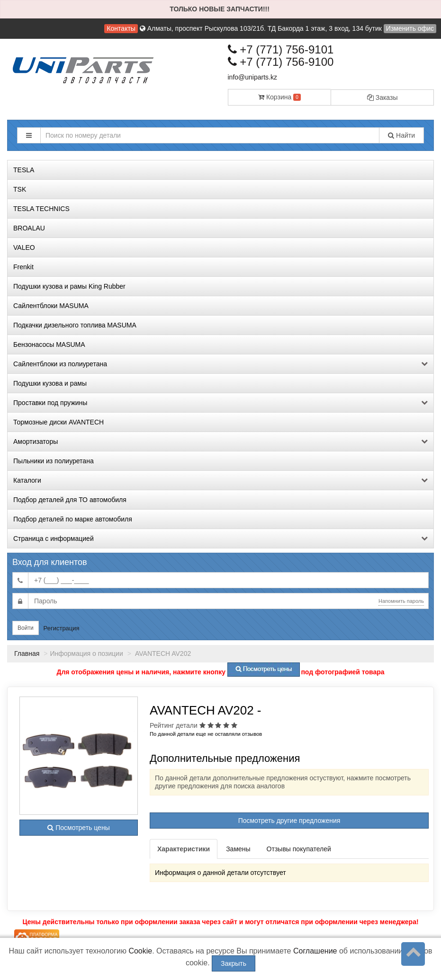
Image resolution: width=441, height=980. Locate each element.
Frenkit (23, 267)
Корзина (279, 97)
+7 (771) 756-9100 (281, 62)
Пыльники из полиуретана (54, 461)
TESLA (24, 170)
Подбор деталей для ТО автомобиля (70, 500)
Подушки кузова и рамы (50, 383)
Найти (401, 135)
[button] (29, 135)
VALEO (24, 247)
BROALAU (29, 228)
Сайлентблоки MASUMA (51, 306)
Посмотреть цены (78, 828)
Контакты (121, 28)
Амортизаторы (220, 441)
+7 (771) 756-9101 (281, 49)
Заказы (382, 97)
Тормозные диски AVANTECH (58, 422)
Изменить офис (410, 28)
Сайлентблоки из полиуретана (220, 364)
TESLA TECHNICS (41, 209)
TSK (20, 189)
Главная (27, 653)
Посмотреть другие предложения (289, 821)
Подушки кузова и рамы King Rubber (69, 286)
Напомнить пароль (401, 601)
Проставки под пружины (220, 403)
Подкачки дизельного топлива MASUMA (75, 325)
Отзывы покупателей (299, 849)
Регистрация (62, 628)
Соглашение (315, 951)
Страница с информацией (220, 539)
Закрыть (234, 963)
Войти (26, 628)
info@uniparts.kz (252, 77)
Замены (238, 849)
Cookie (140, 951)
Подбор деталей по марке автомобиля (73, 519)
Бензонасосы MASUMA (49, 344)
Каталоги (220, 480)
